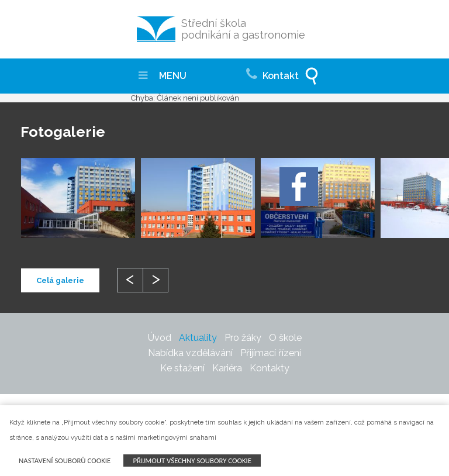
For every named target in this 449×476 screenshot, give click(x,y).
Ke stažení (182, 368)
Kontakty (270, 368)
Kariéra (227, 368)
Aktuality (198, 338)
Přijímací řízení (271, 353)
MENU (163, 76)
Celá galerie (60, 280)
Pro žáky (243, 338)
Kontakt (272, 73)
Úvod (160, 338)
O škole (285, 338)
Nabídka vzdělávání (190, 353)
